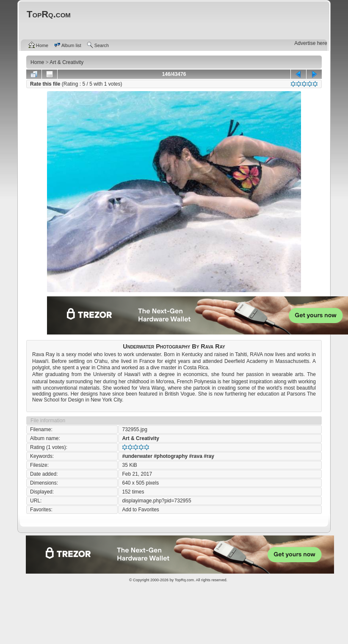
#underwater (137, 456)
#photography (171, 456)
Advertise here (311, 43)
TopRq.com (184, 580)
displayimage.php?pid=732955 (156, 501)
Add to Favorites (140, 510)
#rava (196, 456)
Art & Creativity (140, 438)
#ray (209, 456)
